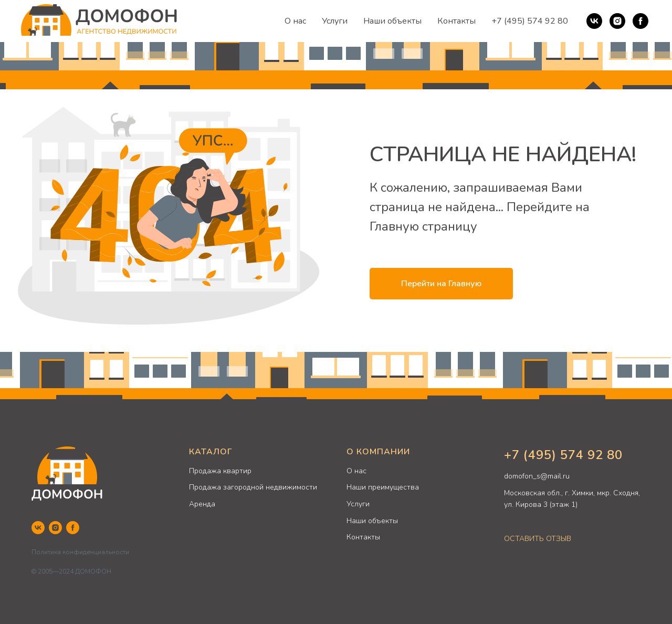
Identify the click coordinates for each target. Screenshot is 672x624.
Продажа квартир (220, 471)
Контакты (456, 21)
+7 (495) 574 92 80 (530, 21)
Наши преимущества (383, 487)
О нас (295, 21)
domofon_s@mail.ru (537, 476)
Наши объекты (392, 21)
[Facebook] (640, 21)
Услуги (335, 21)
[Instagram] (617, 21)
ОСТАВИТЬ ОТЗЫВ (538, 539)
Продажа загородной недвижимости (253, 487)
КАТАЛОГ (211, 452)
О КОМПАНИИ (378, 452)
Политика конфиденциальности (80, 552)
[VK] (594, 21)
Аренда (202, 504)
